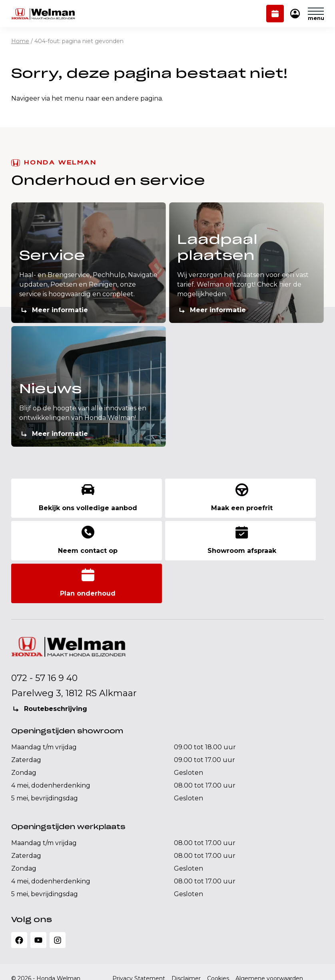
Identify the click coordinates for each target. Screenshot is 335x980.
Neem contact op (274, 502)
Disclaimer (186, 942)
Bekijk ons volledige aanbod (64, 502)
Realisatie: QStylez (37, 966)
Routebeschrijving (56, 672)
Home (20, 41)
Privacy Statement (139, 942)
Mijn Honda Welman (295, 14)
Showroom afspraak (64, 547)
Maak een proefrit (168, 502)
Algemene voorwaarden (269, 942)
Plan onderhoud (275, 14)
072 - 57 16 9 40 (44, 641)
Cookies (218, 942)
